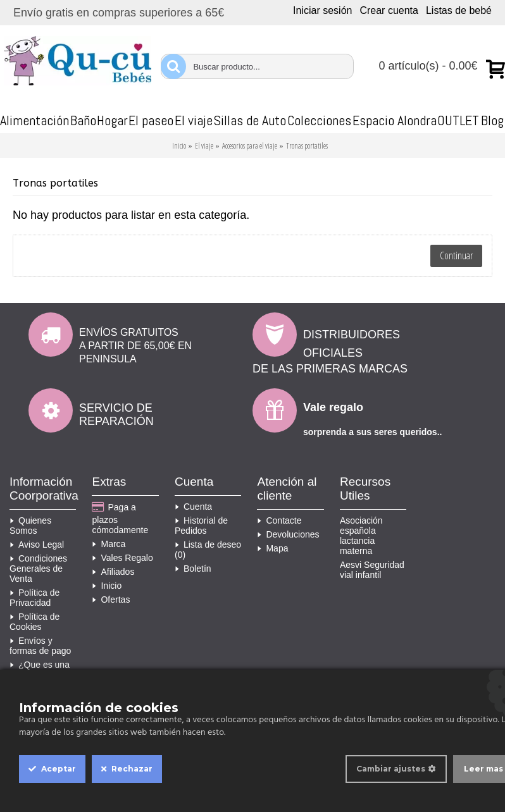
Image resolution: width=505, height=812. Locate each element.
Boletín (193, 569)
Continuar (456, 255)
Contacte (279, 520)
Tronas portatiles (307, 146)
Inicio (179, 146)
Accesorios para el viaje (250, 146)
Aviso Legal (37, 544)
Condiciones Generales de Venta (38, 569)
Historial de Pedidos (201, 526)
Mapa (272, 548)
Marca (109, 544)
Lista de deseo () (208, 550)
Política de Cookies (34, 622)
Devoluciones (288, 534)
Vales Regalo (122, 558)
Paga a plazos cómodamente (120, 518)
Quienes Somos (30, 526)
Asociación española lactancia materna (361, 536)
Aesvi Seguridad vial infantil (372, 570)
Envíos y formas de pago (40, 646)
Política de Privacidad (34, 598)
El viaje (204, 146)
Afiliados (113, 572)
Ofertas (111, 600)
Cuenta (193, 507)
